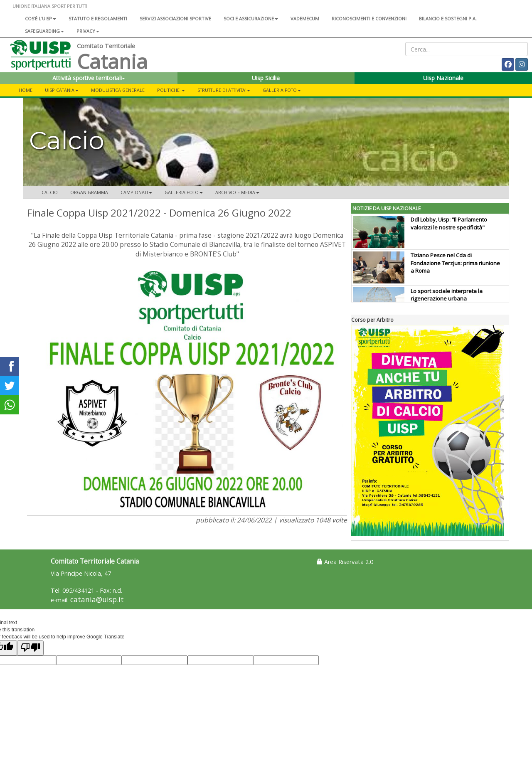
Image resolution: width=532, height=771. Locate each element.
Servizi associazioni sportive (175, 18)
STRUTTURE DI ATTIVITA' (224, 90)
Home (26, 90)
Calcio (50, 192)
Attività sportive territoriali (89, 78)
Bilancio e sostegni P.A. (448, 18)
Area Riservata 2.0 (345, 562)
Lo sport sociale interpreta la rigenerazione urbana (447, 295)
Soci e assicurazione (251, 18)
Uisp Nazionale (443, 78)
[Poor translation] (30, 648)
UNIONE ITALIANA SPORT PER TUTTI (50, 6)
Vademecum (305, 18)
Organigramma (89, 192)
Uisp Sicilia (266, 78)
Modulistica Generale (118, 90)
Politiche (171, 90)
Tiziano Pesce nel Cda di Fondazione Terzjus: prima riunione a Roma (455, 263)
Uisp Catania (62, 90)
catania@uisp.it (97, 600)
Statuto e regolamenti (98, 18)
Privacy (88, 31)
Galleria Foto (184, 192)
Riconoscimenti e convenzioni (369, 18)
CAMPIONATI (136, 192)
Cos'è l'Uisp (41, 18)
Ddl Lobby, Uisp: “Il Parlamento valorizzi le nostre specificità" (449, 223)
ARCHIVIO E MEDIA (237, 192)
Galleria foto (282, 90)
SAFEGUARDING (44, 31)
